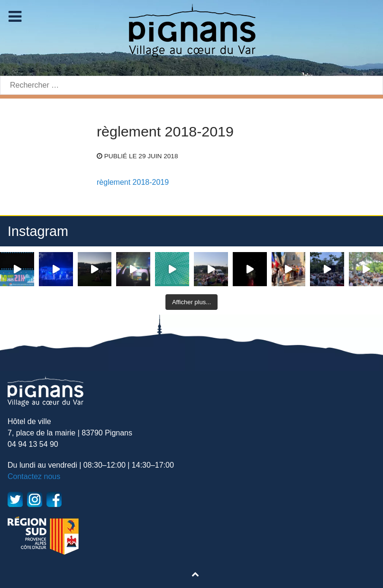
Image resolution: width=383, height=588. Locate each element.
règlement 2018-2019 (133, 182)
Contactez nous (34, 476)
